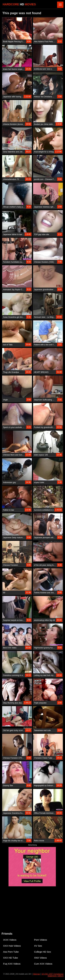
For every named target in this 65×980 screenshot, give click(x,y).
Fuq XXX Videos (12, 964)
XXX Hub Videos (12, 946)
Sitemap (36, 974)
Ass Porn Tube (11, 952)
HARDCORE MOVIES (19, 4)
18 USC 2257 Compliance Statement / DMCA (52, 975)
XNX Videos (40, 958)
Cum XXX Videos (43, 964)
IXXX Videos (10, 940)
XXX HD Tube (10, 958)
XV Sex (38, 946)
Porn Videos (40, 940)
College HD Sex (43, 952)
